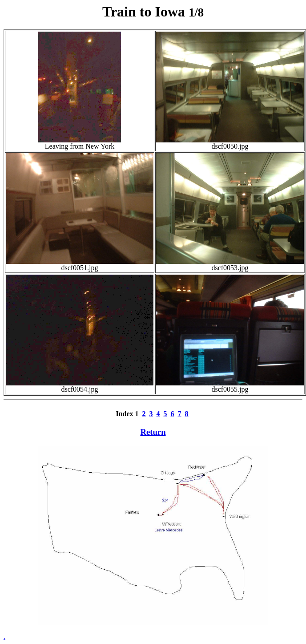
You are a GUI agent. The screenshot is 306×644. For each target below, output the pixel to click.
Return (153, 432)
